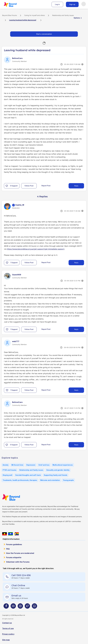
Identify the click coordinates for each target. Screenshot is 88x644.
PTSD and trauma (9, 470)
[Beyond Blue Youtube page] (13, 607)
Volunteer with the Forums (18, 562)
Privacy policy (8, 634)
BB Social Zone (17, 465)
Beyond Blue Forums (13, 4)
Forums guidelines (14, 544)
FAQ (8, 549)
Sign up (72, 4)
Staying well (7, 475)
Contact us (7, 623)
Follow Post (29, 186)
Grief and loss (44, 465)
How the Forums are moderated (20, 553)
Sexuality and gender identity (58, 470)
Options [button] (77, 18)
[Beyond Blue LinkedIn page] (34, 607)
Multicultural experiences (63, 465)
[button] (7, 186)
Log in (57, 4)
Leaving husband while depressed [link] (23, 20)
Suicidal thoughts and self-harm (28, 475)
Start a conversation (44, 34)
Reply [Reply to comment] (76, 263)
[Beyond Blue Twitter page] (27, 607)
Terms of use (8, 628)
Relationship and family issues (63, 15)
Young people (68, 480)
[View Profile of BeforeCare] (17, 58)
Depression (31, 465)
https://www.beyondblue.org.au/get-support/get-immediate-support (36, 249)
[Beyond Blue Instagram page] (20, 607)
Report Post (46, 186)
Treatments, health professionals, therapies (20, 480)
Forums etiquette (14, 557)
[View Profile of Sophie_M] (20, 205)
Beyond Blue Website (15, 497)
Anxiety (6, 465)
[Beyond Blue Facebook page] (6, 607)
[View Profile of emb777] (16, 341)
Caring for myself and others (35, 15)
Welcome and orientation (50, 480)
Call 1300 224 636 (21, 575)
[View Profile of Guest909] (17, 275)
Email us (16, 596)
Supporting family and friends (56, 475)
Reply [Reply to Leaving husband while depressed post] (76, 186)
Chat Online (18, 585)
